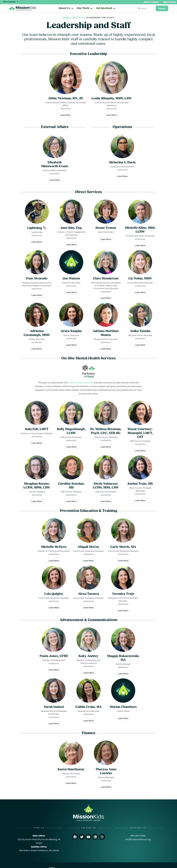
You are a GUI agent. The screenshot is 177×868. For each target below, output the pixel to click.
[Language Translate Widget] (10, 2)
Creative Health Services (81, 382)
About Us (78, 18)
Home (66, 18)
